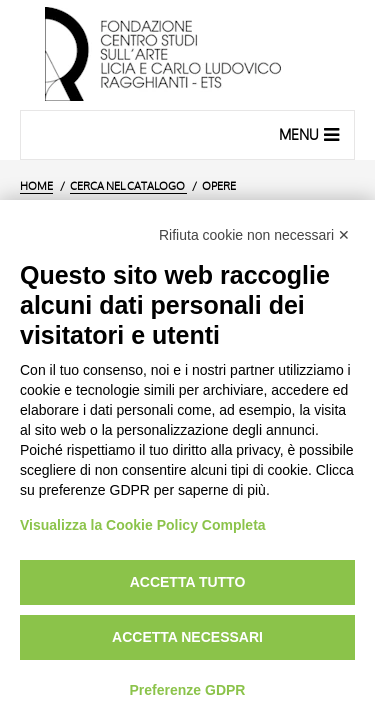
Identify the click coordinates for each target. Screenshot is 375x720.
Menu (311, 134)
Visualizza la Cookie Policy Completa (143, 525)
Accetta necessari (187, 637)
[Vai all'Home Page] (187, 55)
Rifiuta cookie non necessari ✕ (254, 235)
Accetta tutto (188, 582)
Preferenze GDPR (188, 690)
